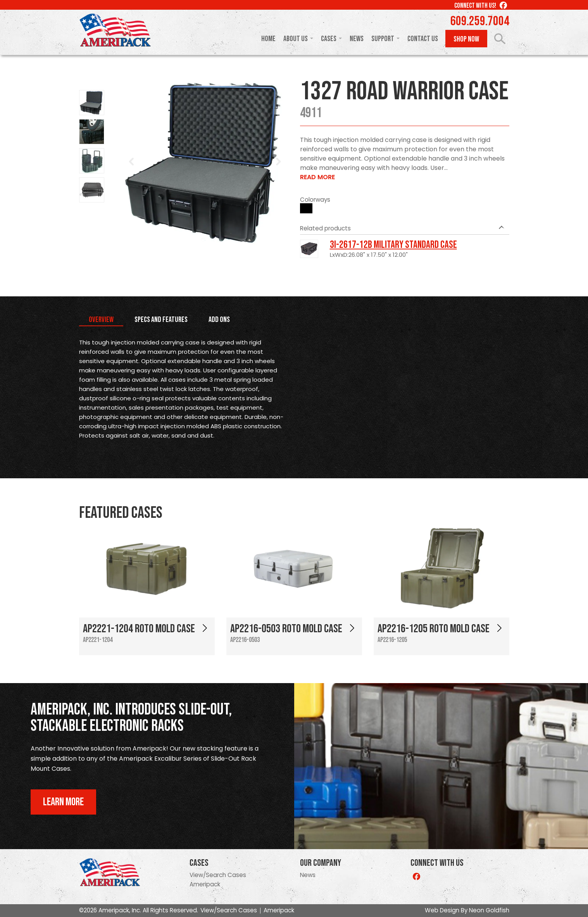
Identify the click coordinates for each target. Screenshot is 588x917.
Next (278, 162)
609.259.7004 (480, 21)
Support (383, 39)
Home (268, 39)
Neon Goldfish (489, 910)
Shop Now (466, 39)
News (357, 39)
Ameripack (205, 884)
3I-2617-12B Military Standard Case (393, 245)
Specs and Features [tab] (161, 320)
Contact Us (423, 39)
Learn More (63, 802)
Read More (317, 177)
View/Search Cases (218, 875)
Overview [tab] (101, 320)
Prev (132, 162)
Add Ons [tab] (219, 320)
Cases (329, 39)
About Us (296, 39)
